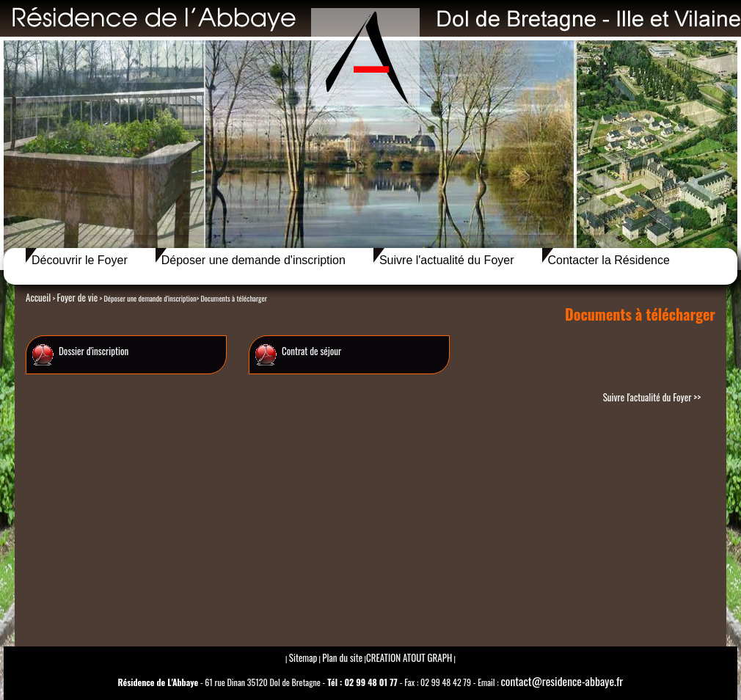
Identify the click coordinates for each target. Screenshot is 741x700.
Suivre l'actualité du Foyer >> (652, 397)
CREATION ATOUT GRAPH (409, 657)
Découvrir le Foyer (80, 260)
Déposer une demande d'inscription (253, 260)
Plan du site (342, 657)
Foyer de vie (77, 297)
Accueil (38, 297)
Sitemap (303, 657)
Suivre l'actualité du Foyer (447, 260)
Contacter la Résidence (609, 260)
